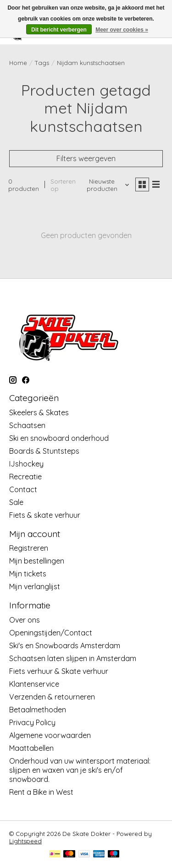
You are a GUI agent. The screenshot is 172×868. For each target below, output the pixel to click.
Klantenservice (34, 684)
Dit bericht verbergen (59, 30)
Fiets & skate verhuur (45, 515)
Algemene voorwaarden (50, 735)
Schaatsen (27, 425)
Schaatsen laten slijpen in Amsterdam (73, 658)
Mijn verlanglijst (35, 586)
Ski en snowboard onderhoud (59, 438)
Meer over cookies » (122, 30)
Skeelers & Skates (39, 412)
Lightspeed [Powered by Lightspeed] (25, 841)
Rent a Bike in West (41, 792)
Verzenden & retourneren (52, 697)
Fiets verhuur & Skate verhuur (59, 671)
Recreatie (25, 477)
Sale (16, 502)
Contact (23, 489)
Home (18, 63)
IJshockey (26, 464)
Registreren (29, 548)
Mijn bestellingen (37, 561)
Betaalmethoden (38, 710)
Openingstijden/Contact (51, 633)
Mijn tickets (28, 574)
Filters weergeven (86, 158)
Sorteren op (63, 185)
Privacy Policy (32, 722)
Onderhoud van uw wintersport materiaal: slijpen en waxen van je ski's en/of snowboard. (80, 770)
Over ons (25, 620)
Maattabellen (31, 748)
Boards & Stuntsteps (44, 451)
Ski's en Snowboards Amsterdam (65, 646)
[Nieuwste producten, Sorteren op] (105, 185)
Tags (42, 63)
